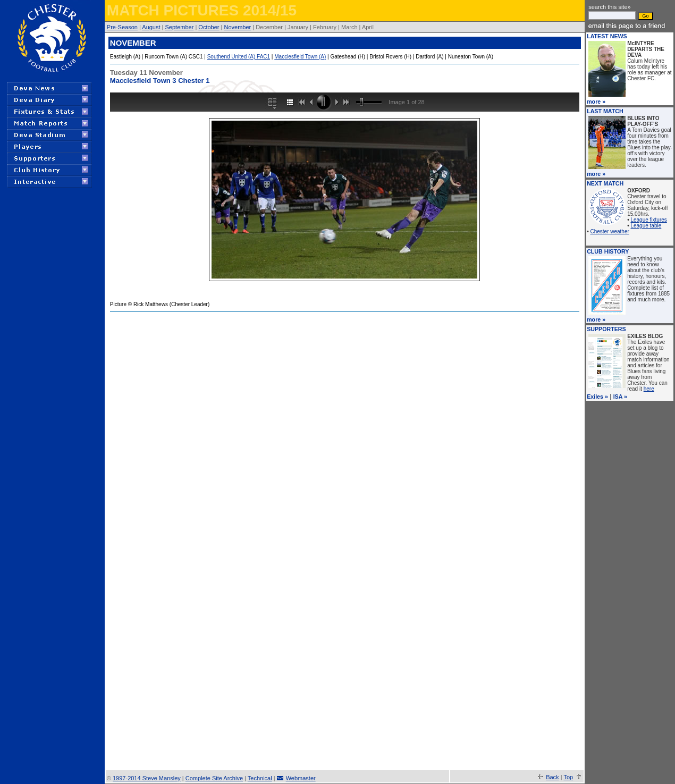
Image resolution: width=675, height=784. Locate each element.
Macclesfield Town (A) (300, 57)
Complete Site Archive (214, 778)
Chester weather (609, 231)
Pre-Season (122, 27)
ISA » (620, 397)
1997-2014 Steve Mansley (147, 778)
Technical (260, 778)
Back (552, 777)
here (649, 389)
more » (596, 102)
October (209, 27)
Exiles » (597, 397)
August (151, 27)
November (237, 27)
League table (646, 226)
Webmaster (301, 778)
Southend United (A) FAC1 (239, 57)
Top (568, 777)
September (180, 27)
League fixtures (648, 220)
